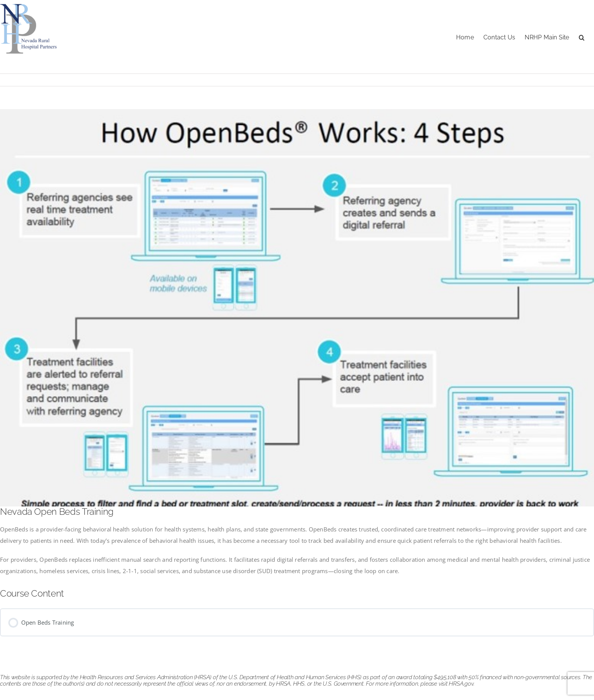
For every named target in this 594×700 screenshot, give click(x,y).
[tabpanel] (297, 550)
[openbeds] (297, 308)
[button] (582, 37)
